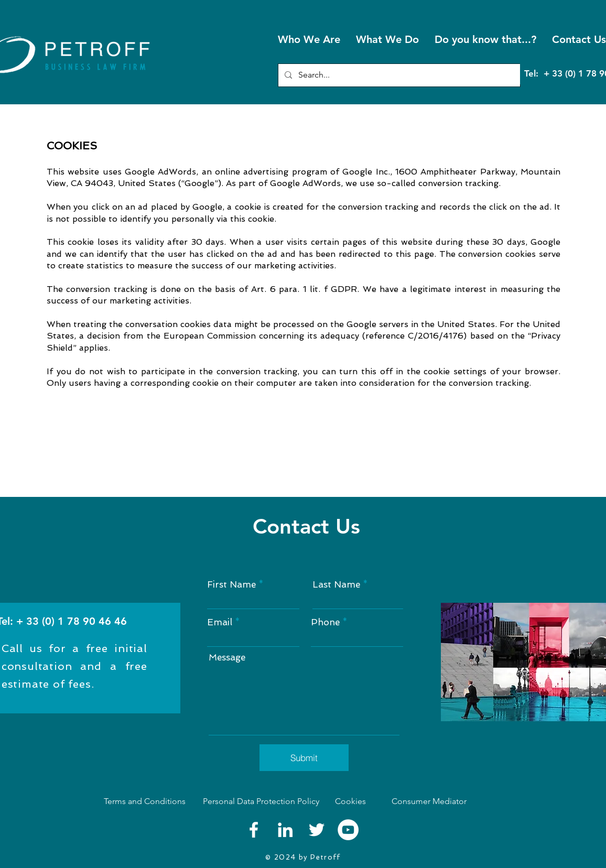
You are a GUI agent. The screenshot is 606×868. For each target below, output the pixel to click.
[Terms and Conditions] (146, 801)
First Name (231, 585)
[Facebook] (254, 830)
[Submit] (304, 758)
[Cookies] (354, 801)
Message (227, 658)
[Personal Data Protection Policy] (260, 801)
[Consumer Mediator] (451, 801)
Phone (325, 622)
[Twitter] (317, 830)
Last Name (336, 585)
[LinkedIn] (285, 830)
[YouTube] (348, 830)
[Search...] (398, 75)
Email (220, 622)
